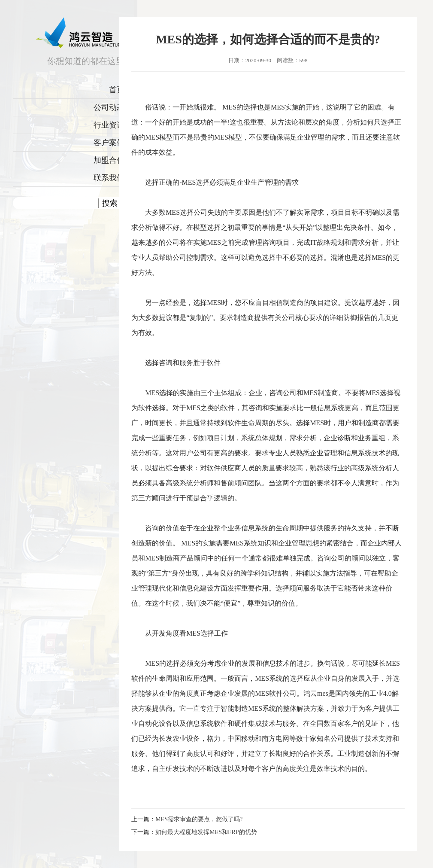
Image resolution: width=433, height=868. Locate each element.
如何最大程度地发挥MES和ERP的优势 (206, 832)
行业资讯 (109, 125)
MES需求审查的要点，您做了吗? (199, 819)
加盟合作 (109, 160)
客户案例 (109, 143)
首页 (117, 90)
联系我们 (109, 178)
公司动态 (109, 107)
